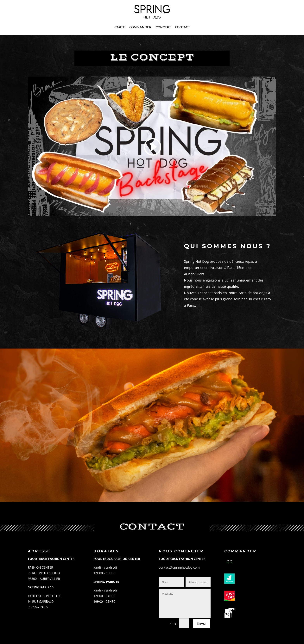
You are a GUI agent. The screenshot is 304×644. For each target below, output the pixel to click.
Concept (163, 27)
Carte (120, 27)
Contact (182, 27)
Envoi (201, 623)
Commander (140, 27)
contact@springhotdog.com (179, 567)
